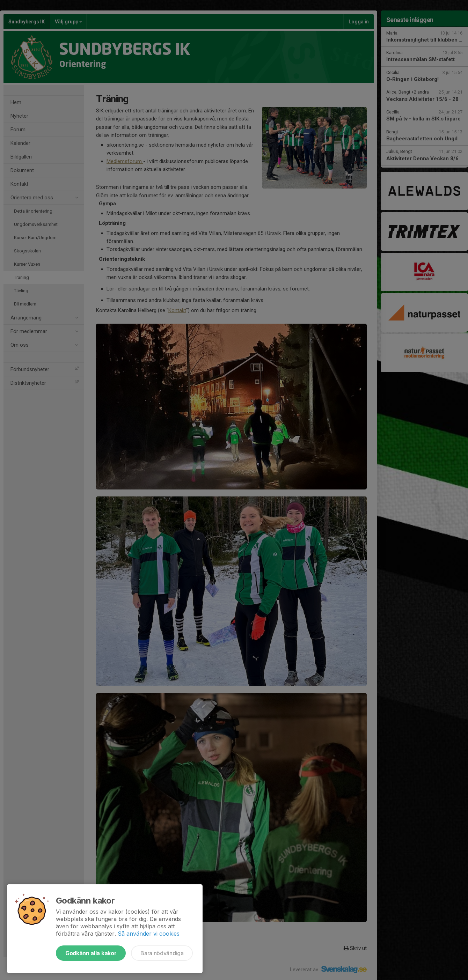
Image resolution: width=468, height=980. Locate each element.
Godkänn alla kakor (91, 953)
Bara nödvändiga (162, 953)
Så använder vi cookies (149, 934)
